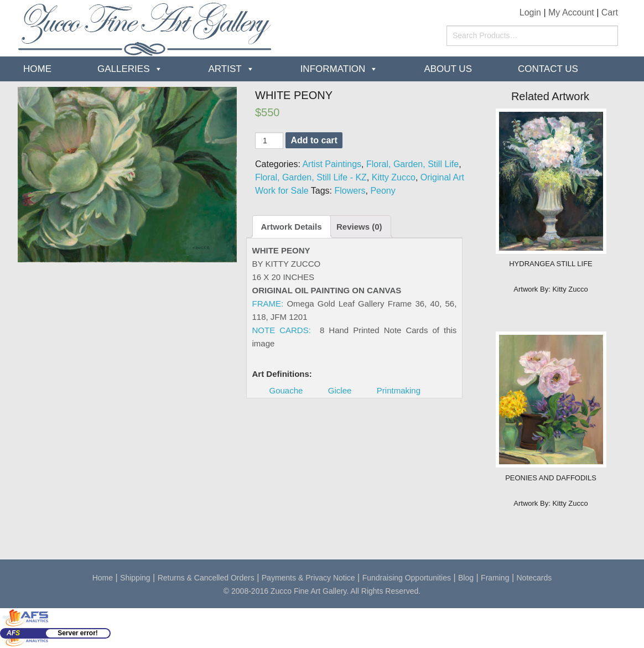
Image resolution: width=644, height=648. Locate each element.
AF (13, 633)
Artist (225, 69)
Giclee (340, 390)
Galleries (124, 69)
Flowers (350, 191)
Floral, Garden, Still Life (412, 164)
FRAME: (268, 304)
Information (333, 69)
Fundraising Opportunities (407, 578)
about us (448, 69)
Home (37, 69)
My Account (571, 12)
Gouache (286, 390)
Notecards (534, 578)
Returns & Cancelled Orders (206, 578)
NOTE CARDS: (282, 330)
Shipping (135, 578)
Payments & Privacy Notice (308, 578)
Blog (466, 578)
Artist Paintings (332, 164)
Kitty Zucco (394, 177)
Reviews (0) (359, 227)
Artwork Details (292, 227)
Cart (610, 12)
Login (530, 12)
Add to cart (314, 140)
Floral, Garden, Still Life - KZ (311, 177)
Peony (383, 191)
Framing (495, 578)
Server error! (78, 633)
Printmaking (399, 390)
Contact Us (548, 69)
